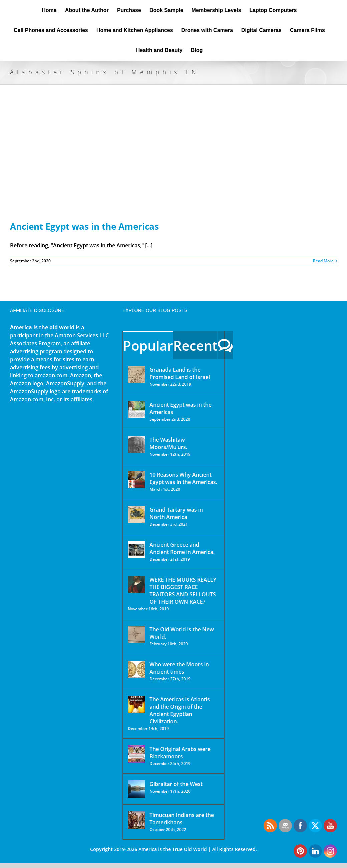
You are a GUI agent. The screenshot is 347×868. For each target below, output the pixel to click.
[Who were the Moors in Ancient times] (136, 669)
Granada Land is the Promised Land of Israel (180, 373)
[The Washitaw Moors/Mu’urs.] (136, 445)
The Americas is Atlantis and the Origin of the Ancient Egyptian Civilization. (180, 710)
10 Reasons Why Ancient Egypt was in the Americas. (183, 478)
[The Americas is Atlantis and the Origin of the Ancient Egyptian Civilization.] (136, 704)
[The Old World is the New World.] (136, 634)
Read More (323, 261)
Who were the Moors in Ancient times (179, 668)
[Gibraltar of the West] (136, 789)
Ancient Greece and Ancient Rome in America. (182, 548)
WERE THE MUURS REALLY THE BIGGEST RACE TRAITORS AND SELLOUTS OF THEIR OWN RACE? (183, 591)
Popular (148, 345)
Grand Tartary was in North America (176, 513)
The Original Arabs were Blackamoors (180, 753)
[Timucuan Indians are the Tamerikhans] (136, 820)
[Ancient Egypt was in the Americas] (136, 410)
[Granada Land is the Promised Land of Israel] (136, 375)
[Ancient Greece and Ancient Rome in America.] (136, 550)
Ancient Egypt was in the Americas (84, 226)
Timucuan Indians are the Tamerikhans (182, 819)
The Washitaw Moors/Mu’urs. (168, 443)
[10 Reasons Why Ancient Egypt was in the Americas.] (136, 480)
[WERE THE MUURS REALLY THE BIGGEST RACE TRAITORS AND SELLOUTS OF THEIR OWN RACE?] (136, 585)
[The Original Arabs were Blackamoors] (136, 754)
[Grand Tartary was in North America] (136, 515)
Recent (195, 345)
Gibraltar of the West (176, 784)
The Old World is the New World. (182, 633)
